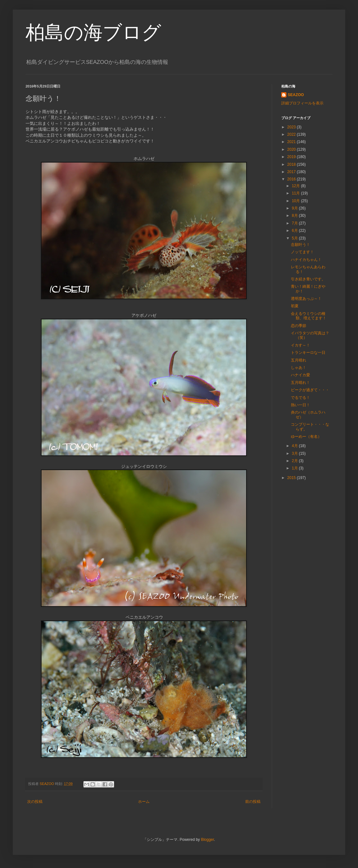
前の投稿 (253, 802)
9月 (295, 208)
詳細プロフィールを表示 (302, 103)
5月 (295, 238)
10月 (296, 201)
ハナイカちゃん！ (306, 260)
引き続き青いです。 (308, 279)
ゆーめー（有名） (306, 437)
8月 (295, 216)
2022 (292, 134)
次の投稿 (35, 802)
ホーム (144, 802)
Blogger (208, 840)
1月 (295, 468)
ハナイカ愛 (300, 375)
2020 (292, 149)
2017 (292, 172)
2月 (295, 461)
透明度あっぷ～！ (306, 299)
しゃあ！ (299, 368)
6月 (295, 231)
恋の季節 (299, 326)
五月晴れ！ (300, 383)
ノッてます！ (302, 252)
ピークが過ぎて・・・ (310, 390)
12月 (296, 186)
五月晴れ (299, 360)
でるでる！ (300, 398)
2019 (292, 157)
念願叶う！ (300, 245)
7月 (295, 223)
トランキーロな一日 (308, 353)
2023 (292, 127)
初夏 (295, 306)
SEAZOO (296, 95)
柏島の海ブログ (93, 32)
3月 (295, 453)
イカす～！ (300, 345)
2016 (292, 179)
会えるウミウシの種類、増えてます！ (309, 316)
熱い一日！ (300, 405)
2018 (292, 164)
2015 (292, 478)
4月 (295, 446)
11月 (296, 193)
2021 (292, 142)
